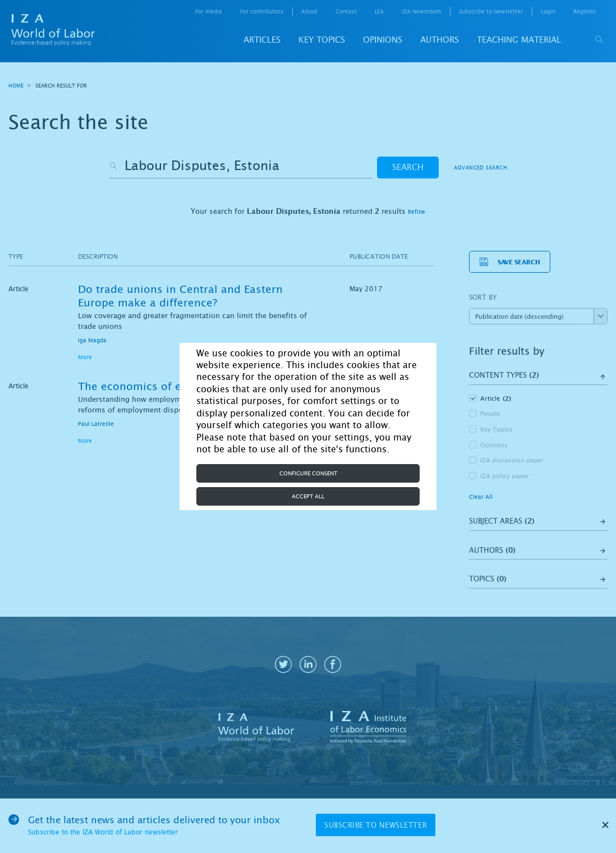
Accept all (308, 496)
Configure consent (308, 473)
